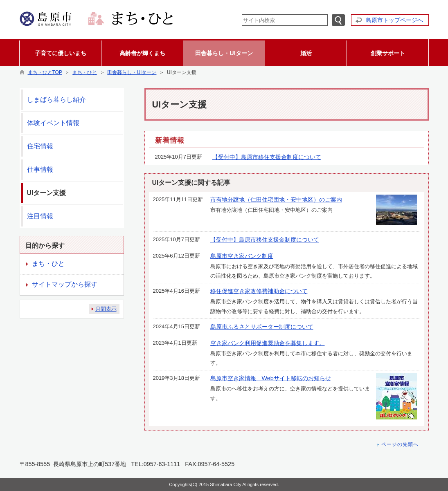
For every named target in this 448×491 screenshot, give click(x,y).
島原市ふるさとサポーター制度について (262, 327)
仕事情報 (40, 169)
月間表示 (106, 309)
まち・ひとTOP (45, 72)
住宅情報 (40, 146)
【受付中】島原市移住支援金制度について (267, 157)
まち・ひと (85, 72)
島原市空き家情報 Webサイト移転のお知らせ (271, 378)
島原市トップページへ (394, 20)
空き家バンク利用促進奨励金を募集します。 (268, 343)
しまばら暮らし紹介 (56, 100)
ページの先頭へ (400, 444)
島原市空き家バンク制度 (242, 256)
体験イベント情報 (53, 123)
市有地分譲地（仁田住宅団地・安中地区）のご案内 (276, 200)
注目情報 (40, 216)
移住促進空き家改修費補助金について (259, 291)
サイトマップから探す (65, 284)
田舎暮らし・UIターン (132, 72)
